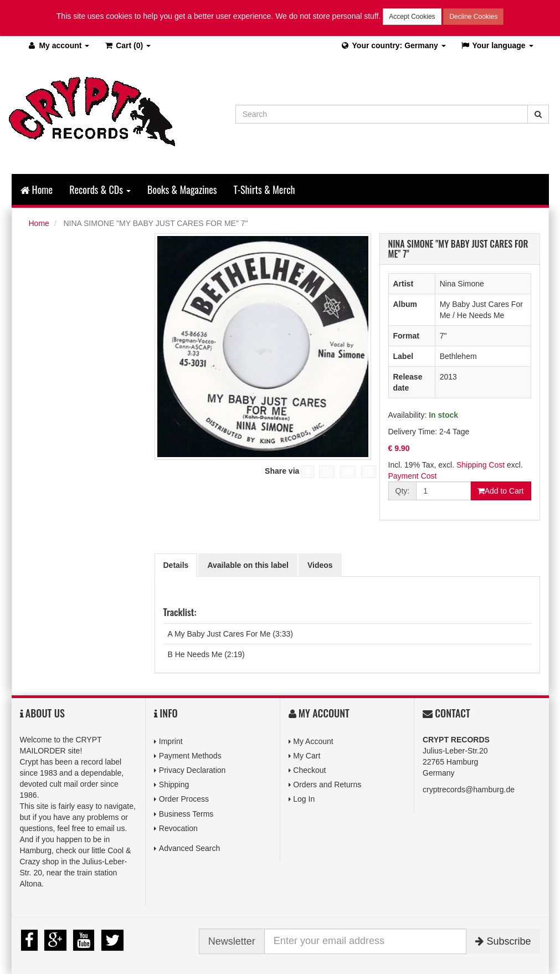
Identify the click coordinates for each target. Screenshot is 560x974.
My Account (313, 741)
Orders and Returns (327, 785)
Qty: (403, 491)
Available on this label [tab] (248, 565)
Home (37, 189)
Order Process (184, 799)
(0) (127, 45)
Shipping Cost (481, 465)
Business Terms (186, 814)
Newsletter (232, 941)
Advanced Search (190, 848)
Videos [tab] (320, 565)
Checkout (309, 770)
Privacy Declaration (192, 770)
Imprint (171, 741)
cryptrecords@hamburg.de (469, 790)
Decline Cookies (473, 17)
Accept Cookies (412, 17)
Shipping (174, 785)
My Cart (307, 756)
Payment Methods (190, 756)
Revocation (178, 828)
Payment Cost (413, 476)
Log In (304, 799)
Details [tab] (176, 565)
